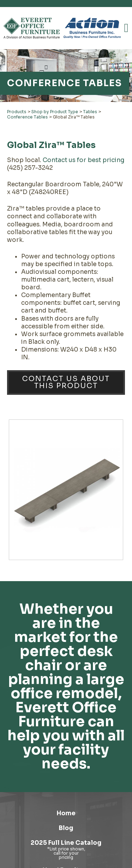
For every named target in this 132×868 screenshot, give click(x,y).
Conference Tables (27, 117)
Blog (66, 828)
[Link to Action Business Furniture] (92, 28)
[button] (126, 28)
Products (17, 112)
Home (66, 813)
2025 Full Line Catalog (66, 843)
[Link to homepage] (32, 28)
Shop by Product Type (55, 112)
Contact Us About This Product (66, 382)
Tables (90, 112)
